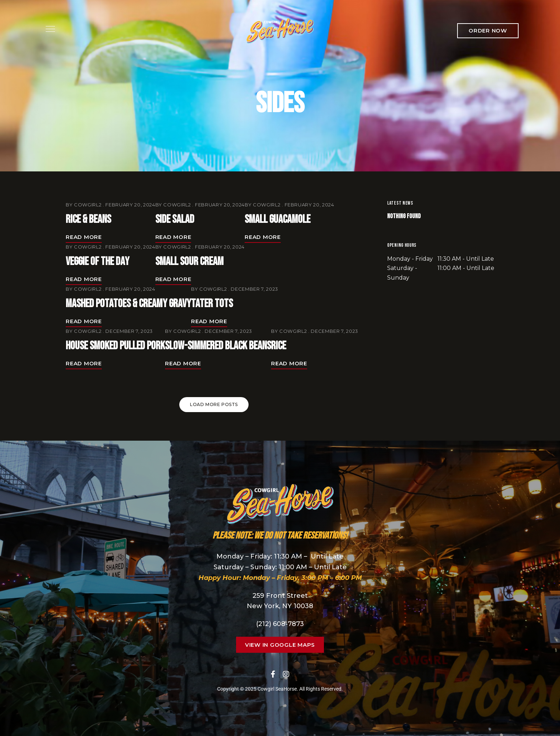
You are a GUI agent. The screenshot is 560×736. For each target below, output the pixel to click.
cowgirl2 (88, 205)
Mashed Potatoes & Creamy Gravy (128, 304)
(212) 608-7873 (280, 624)
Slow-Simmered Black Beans (218, 346)
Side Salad (175, 219)
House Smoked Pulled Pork (115, 346)
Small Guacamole (277, 219)
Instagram (286, 674)
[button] (488, 31)
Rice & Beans (88, 219)
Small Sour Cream (189, 262)
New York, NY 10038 (280, 606)
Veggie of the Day (97, 262)
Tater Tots (212, 304)
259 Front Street (280, 596)
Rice (279, 346)
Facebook (273, 674)
